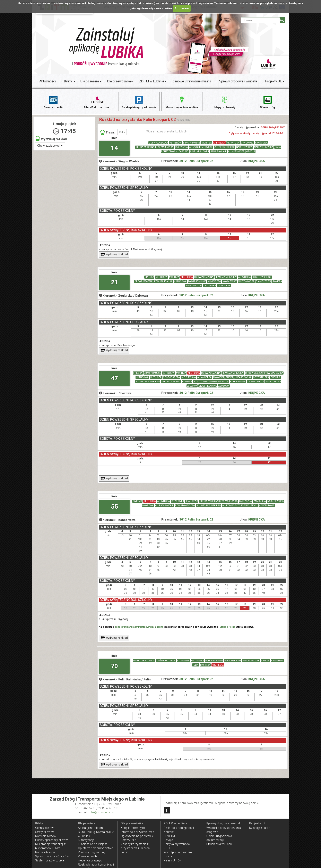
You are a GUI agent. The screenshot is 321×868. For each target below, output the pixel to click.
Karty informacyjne (133, 828)
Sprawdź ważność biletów (52, 856)
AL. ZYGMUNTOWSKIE (201, 149)
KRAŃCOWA (261, 145)
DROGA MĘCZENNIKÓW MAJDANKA (154, 149)
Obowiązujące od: (50, 148)
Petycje (168, 840)
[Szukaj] (282, 20)
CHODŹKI (276, 380)
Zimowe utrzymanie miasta (192, 81)
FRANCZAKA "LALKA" (226, 280)
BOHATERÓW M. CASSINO (175, 154)
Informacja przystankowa (137, 832)
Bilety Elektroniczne (96, 102)
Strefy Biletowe (45, 832)
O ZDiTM (169, 836)
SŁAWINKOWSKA (208, 388)
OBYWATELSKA (261, 380)
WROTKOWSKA (246, 284)
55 (114, 509)
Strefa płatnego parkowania (139, 102)
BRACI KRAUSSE (192, 145)
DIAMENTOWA (263, 284)
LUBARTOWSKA (243, 380)
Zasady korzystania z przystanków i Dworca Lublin (135, 848)
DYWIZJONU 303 (197, 284)
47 (114, 381)
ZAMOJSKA (260, 504)
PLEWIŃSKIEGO (233, 663)
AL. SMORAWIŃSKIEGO (148, 384)
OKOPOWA (148, 508)
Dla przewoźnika (119, 81)
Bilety (68, 81)
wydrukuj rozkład (114, 257)
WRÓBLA (250, 154)
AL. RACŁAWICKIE (164, 508)
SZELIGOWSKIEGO (171, 384)
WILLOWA (192, 388)
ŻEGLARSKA (210, 288)
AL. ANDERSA (204, 380)
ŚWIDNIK (137, 504)
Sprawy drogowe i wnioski (238, 81)
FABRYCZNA (181, 149)
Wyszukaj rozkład (51, 141)
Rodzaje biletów (45, 852)
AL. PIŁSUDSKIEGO (225, 149)
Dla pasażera (90, 81)
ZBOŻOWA (224, 388)
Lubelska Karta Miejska (93, 844)
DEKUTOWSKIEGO (262, 280)
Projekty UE (273, 81)
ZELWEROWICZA (256, 384)
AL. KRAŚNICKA (236, 154)
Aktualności (47, 81)
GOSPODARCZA (171, 380)
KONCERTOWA (238, 384)
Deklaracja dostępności (179, 828)
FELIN (196, 667)
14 (114, 150)
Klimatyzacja (86, 840)
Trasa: (107, 135)
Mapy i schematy (225, 102)
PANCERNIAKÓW (214, 663)
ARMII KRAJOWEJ (199, 154)
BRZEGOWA (277, 663)
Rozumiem (182, 8)
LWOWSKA (219, 380)
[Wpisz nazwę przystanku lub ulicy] (167, 134)
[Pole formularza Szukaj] (260, 20)
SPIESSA (149, 280)
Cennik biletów (44, 828)
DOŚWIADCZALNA (158, 145)
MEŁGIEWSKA (189, 380)
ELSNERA (187, 384)
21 (114, 285)
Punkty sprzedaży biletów (51, 840)
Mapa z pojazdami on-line (182, 102)
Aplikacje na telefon (90, 828)
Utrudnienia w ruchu (219, 844)
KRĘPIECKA (219, 145)
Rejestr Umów (173, 860)
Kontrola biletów (46, 836)
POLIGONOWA (273, 384)
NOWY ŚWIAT (230, 284)
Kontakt (169, 832)
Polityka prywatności (177, 844)
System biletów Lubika (50, 860)
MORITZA (207, 145)
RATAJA (265, 663)
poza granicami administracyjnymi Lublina (139, 629)
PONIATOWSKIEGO (185, 508)
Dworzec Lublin (53, 102)
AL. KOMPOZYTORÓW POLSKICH (211, 384)
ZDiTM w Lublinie (152, 81)
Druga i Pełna (227, 629)
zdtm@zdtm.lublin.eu (102, 812)
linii (122, 134)
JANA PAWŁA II (218, 154)
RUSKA (229, 380)
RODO (167, 848)
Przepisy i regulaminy (92, 852)
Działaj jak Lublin (260, 828)
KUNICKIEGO (214, 284)
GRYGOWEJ (247, 145)
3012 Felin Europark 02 (196, 163)
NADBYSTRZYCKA (264, 149)
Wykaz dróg (267, 102)
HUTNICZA (156, 380)
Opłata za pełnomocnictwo (96, 848)
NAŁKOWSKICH (194, 288)
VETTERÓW (175, 145)
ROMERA (277, 284)
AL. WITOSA (233, 145)
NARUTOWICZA (244, 149)
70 (114, 668)
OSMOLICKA (224, 288)
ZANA (278, 149)
